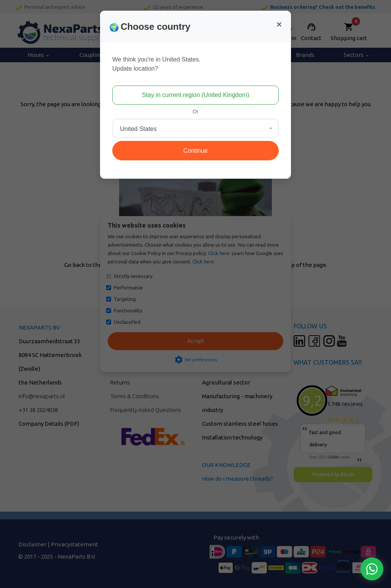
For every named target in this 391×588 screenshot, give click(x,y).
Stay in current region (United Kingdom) (195, 95)
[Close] (279, 24)
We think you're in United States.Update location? (156, 64)
